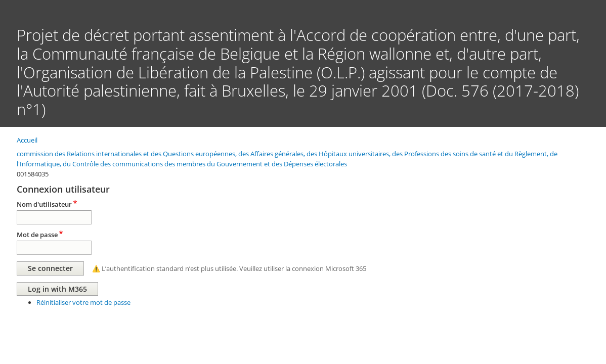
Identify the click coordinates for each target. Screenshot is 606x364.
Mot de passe (37, 235)
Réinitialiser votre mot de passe (83, 302)
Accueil (27, 140)
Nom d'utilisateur (44, 204)
